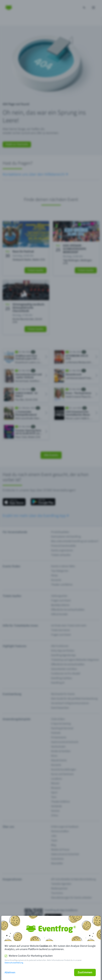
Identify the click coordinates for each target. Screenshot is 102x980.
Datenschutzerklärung (14, 963)
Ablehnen (10, 972)
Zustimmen (85, 972)
